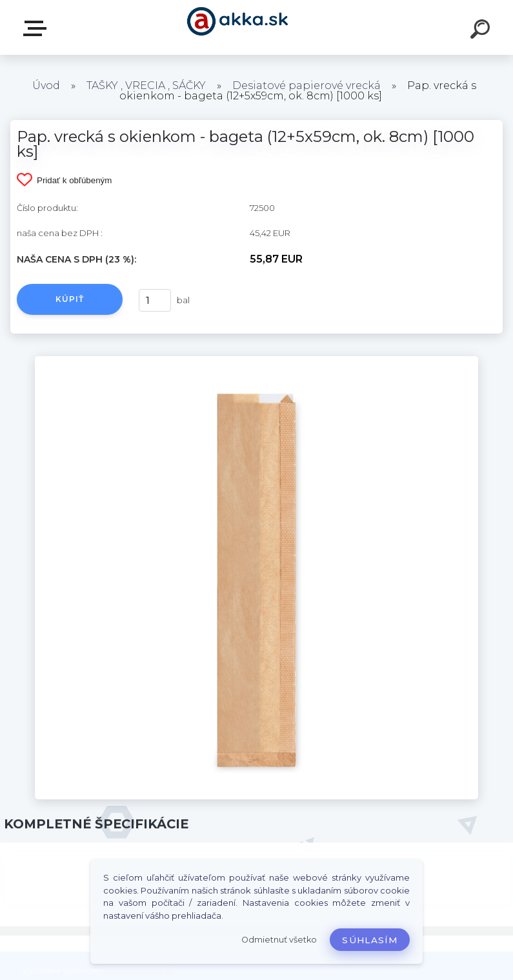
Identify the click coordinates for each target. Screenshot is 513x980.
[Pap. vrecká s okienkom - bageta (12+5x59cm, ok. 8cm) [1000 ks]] (256, 361)
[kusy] (155, 300)
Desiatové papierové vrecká (307, 85)
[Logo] (237, 27)
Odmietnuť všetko (279, 940)
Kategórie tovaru (37, 28)
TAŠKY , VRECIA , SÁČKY (146, 85)
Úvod (46, 85)
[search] (482, 31)
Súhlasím (370, 940)
